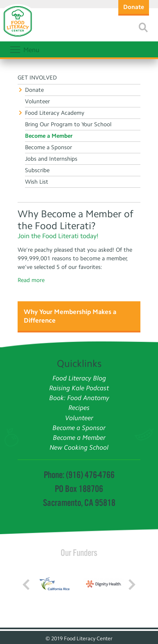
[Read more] (143, 27)
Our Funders (79, 553)
